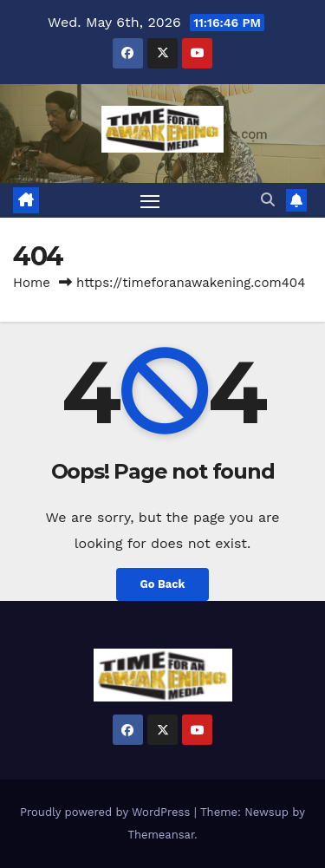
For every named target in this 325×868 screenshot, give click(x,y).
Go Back (163, 584)
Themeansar (161, 835)
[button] (268, 200)
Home (32, 283)
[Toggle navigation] (150, 200)
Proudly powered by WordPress (107, 812)
